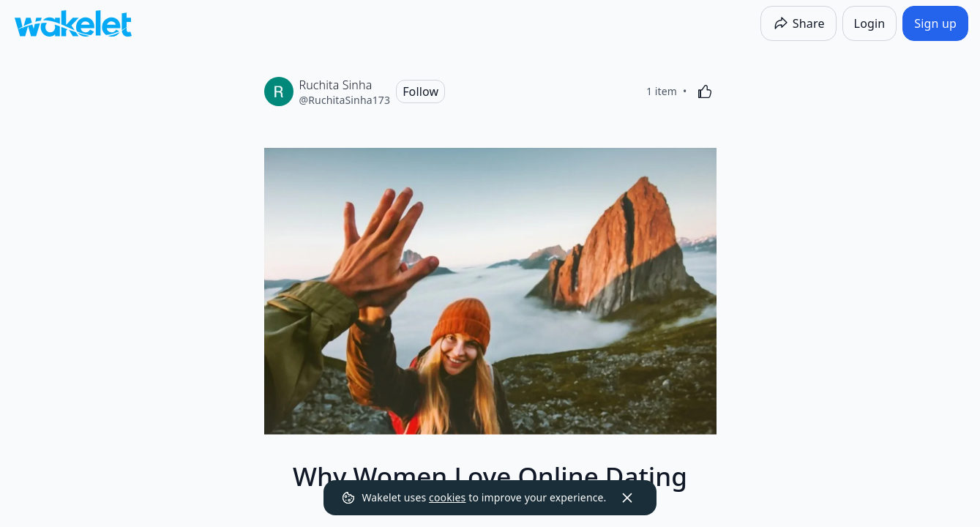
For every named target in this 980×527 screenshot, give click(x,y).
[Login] (870, 23)
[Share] (798, 23)
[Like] (705, 91)
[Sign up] (935, 23)
